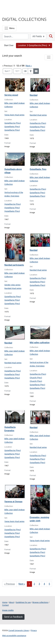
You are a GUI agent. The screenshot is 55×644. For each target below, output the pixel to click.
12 (18, 71)
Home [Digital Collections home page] (5, 602)
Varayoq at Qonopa (13, 502)
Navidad (34, 95)
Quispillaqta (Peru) (12, 127)
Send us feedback (13, 617)
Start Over (9, 45)
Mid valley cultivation (40, 343)
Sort (7, 71)
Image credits (8, 610)
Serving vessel (11, 95)
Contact (5, 605)
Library (11, 13)
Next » (29, 66)
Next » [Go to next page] (22, 584)
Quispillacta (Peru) (12, 130)
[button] (34, 46)
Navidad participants (14, 265)
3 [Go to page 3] (39, 584)
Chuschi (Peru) (36, 378)
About (11, 602)
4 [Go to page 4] (44, 584)
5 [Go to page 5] (49, 584)
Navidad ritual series (38, 115)
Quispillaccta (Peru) (13, 123)
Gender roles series (12, 285)
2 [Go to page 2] (34, 584)
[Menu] (9, 28)
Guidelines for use (23, 602)
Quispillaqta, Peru (38, 169)
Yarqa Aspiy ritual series (14, 115)
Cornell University (17, 6)
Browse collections (40, 602)
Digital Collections (24, 19)
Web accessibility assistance (14, 636)
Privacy (34, 630)
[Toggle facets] (49, 57)
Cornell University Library (19, 630)
